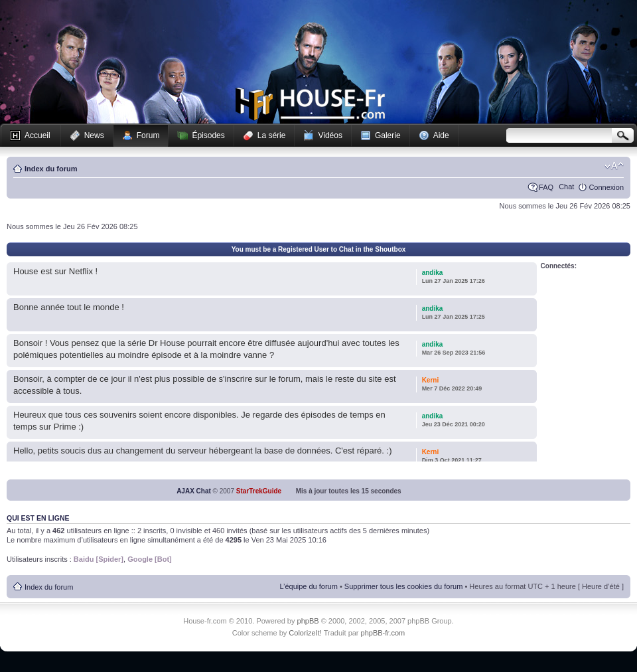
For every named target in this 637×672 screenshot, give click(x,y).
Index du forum (51, 169)
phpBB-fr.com (383, 633)
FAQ (546, 187)
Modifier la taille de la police (614, 166)
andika (433, 273)
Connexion (606, 187)
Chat (566, 187)
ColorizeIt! (305, 633)
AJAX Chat (194, 491)
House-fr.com (310, 104)
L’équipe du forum (308, 586)
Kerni (431, 380)
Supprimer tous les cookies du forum (404, 586)
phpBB (308, 621)
